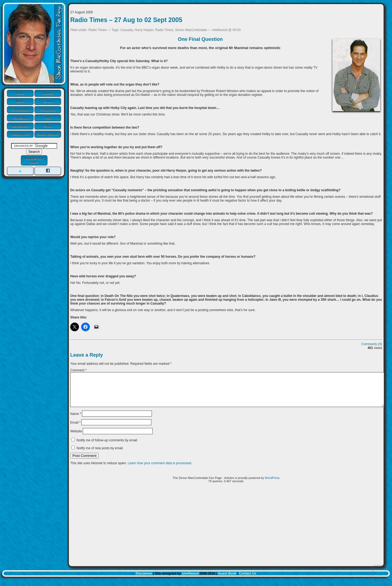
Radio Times (98, 30)
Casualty (127, 30)
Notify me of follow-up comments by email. (107, 447)
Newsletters (20, 126)
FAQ (48, 118)
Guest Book (227, 580)
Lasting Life (20, 134)
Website (76, 438)
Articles (48, 93)
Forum (48, 101)
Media (20, 101)
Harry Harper (144, 30)
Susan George (48, 134)
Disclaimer (144, 580)
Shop (48, 126)
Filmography (20, 110)
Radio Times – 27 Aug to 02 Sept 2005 (126, 20)
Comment (78, 370)
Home (20, 93)
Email (75, 429)
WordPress (272, 484)
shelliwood (190, 580)
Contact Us (248, 580)
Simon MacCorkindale (191, 30)
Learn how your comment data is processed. (160, 470)
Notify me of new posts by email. (100, 455)
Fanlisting (20, 118)
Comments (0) (372, 344)
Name (76, 420)
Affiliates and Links (34, 160)
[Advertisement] (226, 533)
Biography (48, 110)
